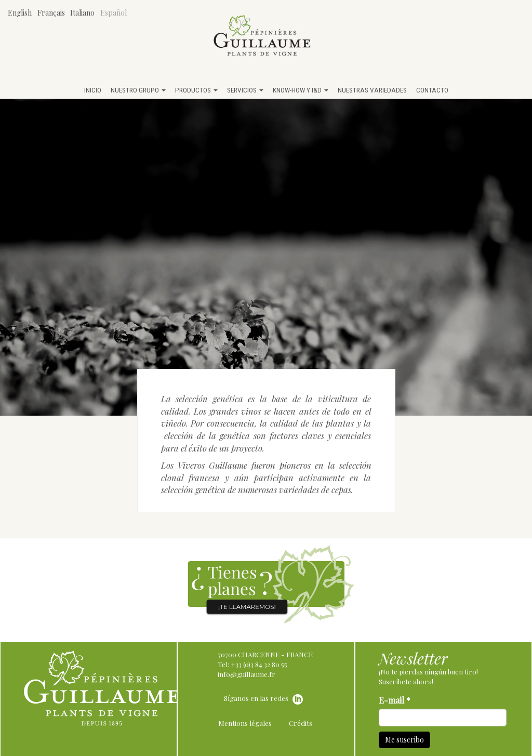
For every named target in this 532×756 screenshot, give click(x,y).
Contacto (432, 90)
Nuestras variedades (372, 90)
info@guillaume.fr (247, 674)
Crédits (301, 723)
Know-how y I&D (301, 90)
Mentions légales (245, 723)
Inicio (93, 90)
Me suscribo (404, 740)
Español (114, 13)
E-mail (395, 700)
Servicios (245, 90)
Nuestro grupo (138, 90)
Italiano (82, 13)
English (20, 13)
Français (51, 13)
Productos (196, 90)
